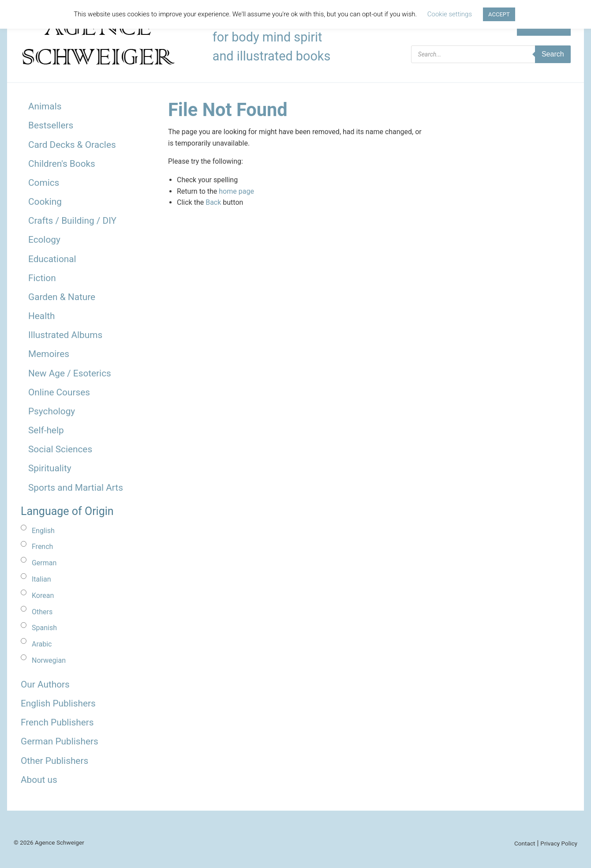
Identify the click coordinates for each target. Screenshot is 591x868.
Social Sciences (60, 449)
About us (39, 780)
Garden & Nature (62, 297)
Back (213, 202)
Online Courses (59, 392)
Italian (41, 579)
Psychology (52, 411)
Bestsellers (51, 125)
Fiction (42, 278)
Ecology (44, 240)
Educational (52, 259)
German (44, 563)
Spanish (44, 628)
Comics (44, 183)
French (42, 547)
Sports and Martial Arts (76, 488)
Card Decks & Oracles (72, 145)
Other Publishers (54, 761)
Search (553, 54)
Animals (45, 106)
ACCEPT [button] (499, 14)
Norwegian (49, 660)
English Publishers (58, 703)
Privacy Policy (559, 843)
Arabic (42, 644)
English (43, 531)
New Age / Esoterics (70, 373)
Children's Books (62, 164)
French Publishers (57, 722)
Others (42, 612)
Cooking (45, 202)
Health (42, 316)
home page (236, 191)
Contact (525, 843)
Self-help (46, 430)
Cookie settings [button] (450, 14)
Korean (43, 596)
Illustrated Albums (65, 335)
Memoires (49, 354)
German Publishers (60, 741)
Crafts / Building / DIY (72, 221)
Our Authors (45, 684)
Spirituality (50, 468)
